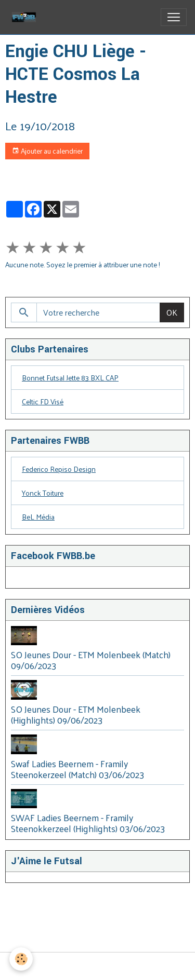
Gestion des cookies (97, 966)
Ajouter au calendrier (47, 151)
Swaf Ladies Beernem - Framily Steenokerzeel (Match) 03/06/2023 (77, 769)
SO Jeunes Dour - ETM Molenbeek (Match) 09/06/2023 (91, 660)
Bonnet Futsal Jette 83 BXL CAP (70, 378)
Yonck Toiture (43, 493)
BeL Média (38, 517)
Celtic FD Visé (43, 401)
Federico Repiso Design (59, 469)
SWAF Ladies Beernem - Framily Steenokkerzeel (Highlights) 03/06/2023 (88, 823)
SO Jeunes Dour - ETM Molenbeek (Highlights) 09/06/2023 (76, 714)
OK (172, 312)
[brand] (26, 17)
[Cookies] (21, 959)
